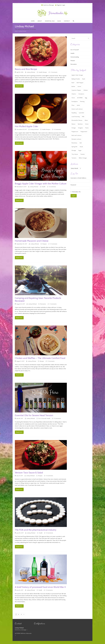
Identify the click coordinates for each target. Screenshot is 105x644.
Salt (81, 143)
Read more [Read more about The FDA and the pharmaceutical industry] (19, 547)
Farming (82, 101)
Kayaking (74, 113)
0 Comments (57, 129)
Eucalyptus (75, 101)
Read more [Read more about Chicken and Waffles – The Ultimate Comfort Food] (19, 375)
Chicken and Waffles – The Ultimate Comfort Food (40, 358)
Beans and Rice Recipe (26, 69)
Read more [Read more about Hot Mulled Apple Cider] (19, 143)
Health (40, 72)
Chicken (86, 90)
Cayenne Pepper (76, 90)
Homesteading (75, 57)
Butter (73, 86)
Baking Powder (76, 79)
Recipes (45, 72)
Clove (73, 98)
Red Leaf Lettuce (76, 135)
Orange (74, 128)
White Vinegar (83, 158)
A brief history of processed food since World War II (40, 587)
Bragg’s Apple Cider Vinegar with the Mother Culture (41, 184)
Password (73, 185)
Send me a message (21, 630)
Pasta (87, 128)
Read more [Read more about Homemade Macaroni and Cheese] (19, 258)
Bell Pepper (80, 83)
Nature (73, 124)
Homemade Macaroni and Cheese (32, 241)
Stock (81, 147)
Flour (73, 105)
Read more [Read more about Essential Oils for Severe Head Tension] (19, 432)
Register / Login (61, 5)
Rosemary (74, 143)
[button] (73, 21)
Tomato (82, 154)
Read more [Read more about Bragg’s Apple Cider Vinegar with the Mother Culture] (19, 200)
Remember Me (76, 192)
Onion (87, 124)
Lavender (81, 113)
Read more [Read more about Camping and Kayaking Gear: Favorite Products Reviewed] (19, 318)
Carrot (79, 86)
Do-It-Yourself (42, 418)
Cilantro (74, 94)
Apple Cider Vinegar (77, 75)
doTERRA (80, 98)
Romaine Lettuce (76, 139)
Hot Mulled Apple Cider (26, 126)
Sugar (80, 150)
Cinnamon (81, 94)
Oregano (81, 128)
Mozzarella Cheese (77, 120)
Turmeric (74, 158)
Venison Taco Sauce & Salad (29, 473)
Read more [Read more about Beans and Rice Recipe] (19, 86)
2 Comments (54, 72)
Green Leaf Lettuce (77, 109)
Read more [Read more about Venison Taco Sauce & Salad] (19, 489)
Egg (86, 98)
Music (86, 120)
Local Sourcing (76, 117)
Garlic (78, 105)
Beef (73, 83)
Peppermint (84, 132)
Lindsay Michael (31, 72)
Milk (83, 117)
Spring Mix (74, 147)
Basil (84, 79)
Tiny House (75, 154)
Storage (74, 150)
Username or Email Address (78, 178)
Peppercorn (75, 132)
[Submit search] (89, 38)
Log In (74, 196)
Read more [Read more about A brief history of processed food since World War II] (19, 606)
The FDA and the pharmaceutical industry (36, 530)
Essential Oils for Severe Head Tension (34, 415)
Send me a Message (48, 5)
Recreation (43, 304)
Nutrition (80, 124)
